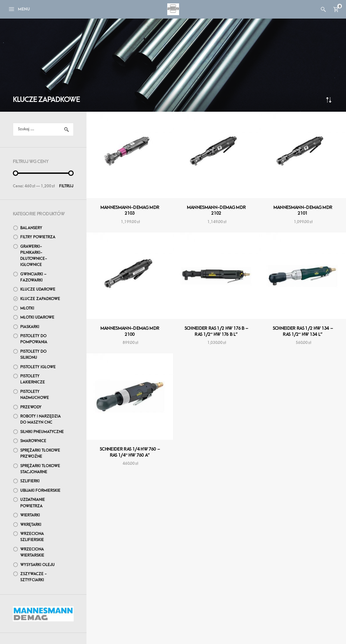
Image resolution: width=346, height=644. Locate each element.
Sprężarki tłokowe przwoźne (40, 453)
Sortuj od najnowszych (329, 100)
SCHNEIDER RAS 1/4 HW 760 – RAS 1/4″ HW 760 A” (130, 452)
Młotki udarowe (37, 317)
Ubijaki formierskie (40, 491)
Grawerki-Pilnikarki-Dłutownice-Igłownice (34, 256)
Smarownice (33, 441)
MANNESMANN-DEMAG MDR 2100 (130, 331)
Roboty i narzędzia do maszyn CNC (41, 419)
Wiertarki (30, 515)
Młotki (27, 308)
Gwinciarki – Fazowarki (33, 277)
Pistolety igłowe (38, 367)
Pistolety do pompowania (34, 339)
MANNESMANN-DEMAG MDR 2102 (216, 210)
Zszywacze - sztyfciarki (34, 577)
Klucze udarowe (38, 289)
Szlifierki (30, 481)
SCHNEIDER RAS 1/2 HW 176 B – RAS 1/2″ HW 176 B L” (216, 331)
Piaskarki (30, 327)
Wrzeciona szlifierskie (32, 537)
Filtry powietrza (38, 237)
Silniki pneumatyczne (42, 432)
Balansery (31, 228)
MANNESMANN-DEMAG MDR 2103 (130, 210)
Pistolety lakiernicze (33, 379)
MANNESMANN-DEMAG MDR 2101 (303, 210)
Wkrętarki (31, 525)
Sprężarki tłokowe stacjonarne (40, 469)
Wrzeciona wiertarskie (32, 552)
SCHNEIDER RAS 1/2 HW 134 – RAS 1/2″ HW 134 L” (303, 331)
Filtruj (66, 186)
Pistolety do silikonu (33, 355)
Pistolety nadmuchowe (35, 395)
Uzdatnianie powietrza (33, 503)
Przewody (31, 407)
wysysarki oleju (38, 565)
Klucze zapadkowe (40, 299)
